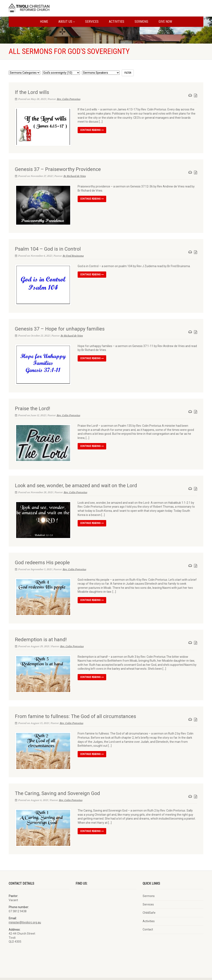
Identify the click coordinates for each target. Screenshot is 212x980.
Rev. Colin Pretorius (69, 99)
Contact (148, 920)
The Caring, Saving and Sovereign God (57, 785)
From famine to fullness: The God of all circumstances (75, 709)
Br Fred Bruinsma (73, 254)
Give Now (165, 22)
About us (67, 22)
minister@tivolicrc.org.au (25, 913)
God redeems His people (42, 557)
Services (92, 22)
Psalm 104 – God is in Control (48, 247)
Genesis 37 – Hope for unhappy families (60, 326)
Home (44, 22)
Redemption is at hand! (41, 633)
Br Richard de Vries (75, 175)
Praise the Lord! (33, 405)
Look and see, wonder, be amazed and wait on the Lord (76, 481)
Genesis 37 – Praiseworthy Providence (58, 168)
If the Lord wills (32, 92)
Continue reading (92, 130)
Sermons (141, 22)
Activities (117, 22)
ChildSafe (149, 903)
